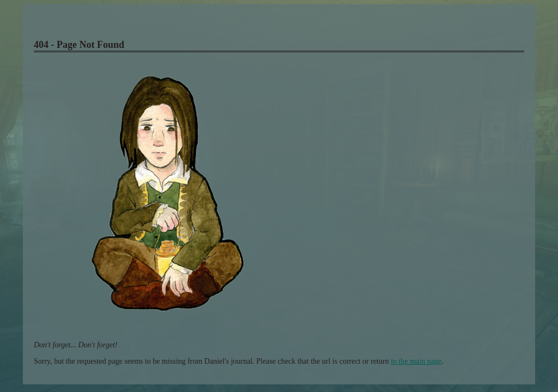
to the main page (416, 361)
